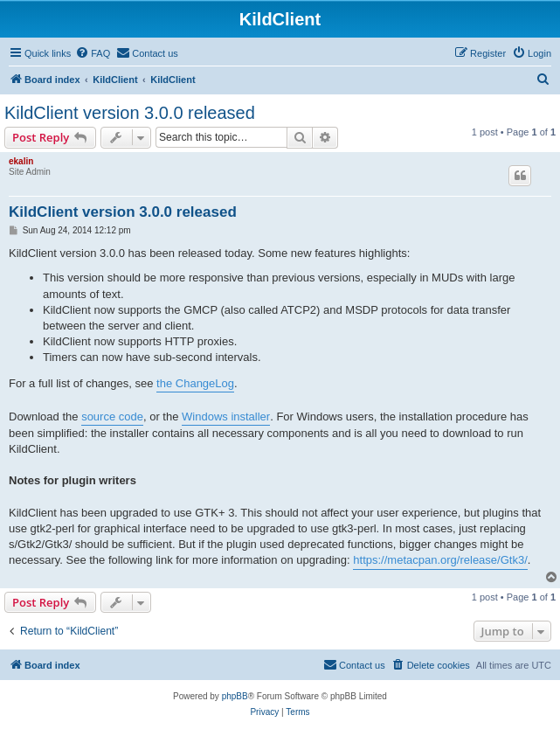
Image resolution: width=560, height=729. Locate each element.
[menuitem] (93, 53)
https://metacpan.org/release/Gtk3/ (440, 560)
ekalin (21, 161)
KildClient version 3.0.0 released (130, 113)
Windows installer (226, 417)
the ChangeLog (195, 383)
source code (112, 417)
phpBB (235, 696)
